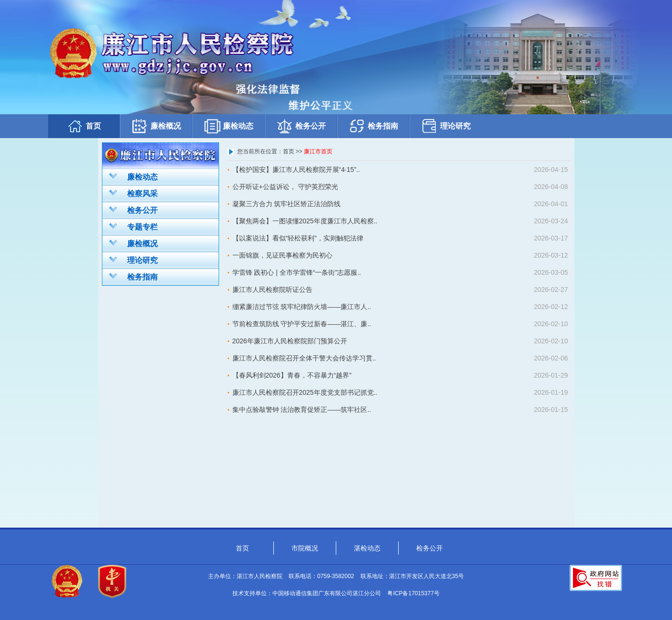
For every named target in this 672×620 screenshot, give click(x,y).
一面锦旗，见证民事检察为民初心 (282, 255)
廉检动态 (229, 126)
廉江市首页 (318, 151)
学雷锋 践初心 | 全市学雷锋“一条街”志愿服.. (297, 272)
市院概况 (305, 548)
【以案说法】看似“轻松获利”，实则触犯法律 (298, 238)
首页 (84, 126)
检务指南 (373, 126)
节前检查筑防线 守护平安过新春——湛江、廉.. (302, 324)
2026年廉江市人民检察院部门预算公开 (290, 341)
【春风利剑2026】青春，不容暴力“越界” (292, 375)
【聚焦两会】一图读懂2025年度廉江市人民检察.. (305, 221)
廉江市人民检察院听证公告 (272, 290)
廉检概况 (156, 126)
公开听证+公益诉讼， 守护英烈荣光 (285, 187)
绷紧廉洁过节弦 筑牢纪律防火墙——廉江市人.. (302, 307)
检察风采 (133, 193)
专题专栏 (133, 226)
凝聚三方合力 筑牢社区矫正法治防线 (287, 204)
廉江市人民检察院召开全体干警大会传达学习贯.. (304, 358)
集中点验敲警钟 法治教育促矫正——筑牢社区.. (302, 410)
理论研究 (446, 126)
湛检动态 (367, 548)
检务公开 (301, 126)
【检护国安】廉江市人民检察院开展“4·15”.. (296, 170)
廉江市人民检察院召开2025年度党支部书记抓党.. (305, 392)
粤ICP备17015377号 (413, 593)
